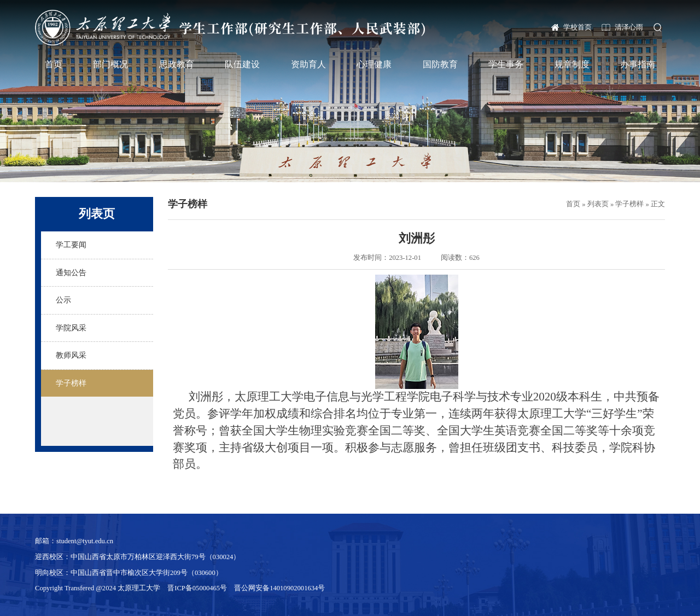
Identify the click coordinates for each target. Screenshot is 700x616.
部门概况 (110, 65)
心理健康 (374, 65)
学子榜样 (629, 204)
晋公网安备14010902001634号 (279, 588)
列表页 (598, 204)
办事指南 (638, 65)
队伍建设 (242, 65)
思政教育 (177, 65)
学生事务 (506, 65)
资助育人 (308, 65)
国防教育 (440, 65)
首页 (54, 65)
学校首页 (577, 27)
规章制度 (572, 65)
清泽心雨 (629, 27)
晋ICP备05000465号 (197, 588)
